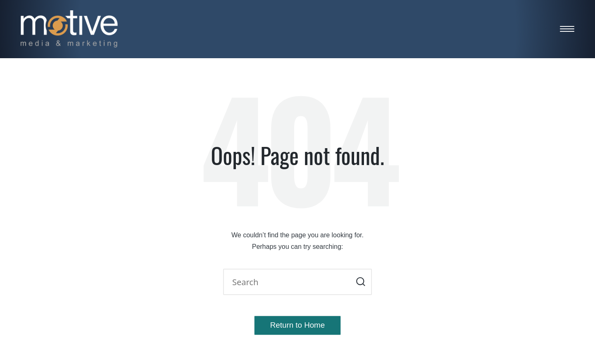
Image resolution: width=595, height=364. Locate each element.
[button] (361, 282)
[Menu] (567, 29)
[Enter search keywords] (297, 282)
